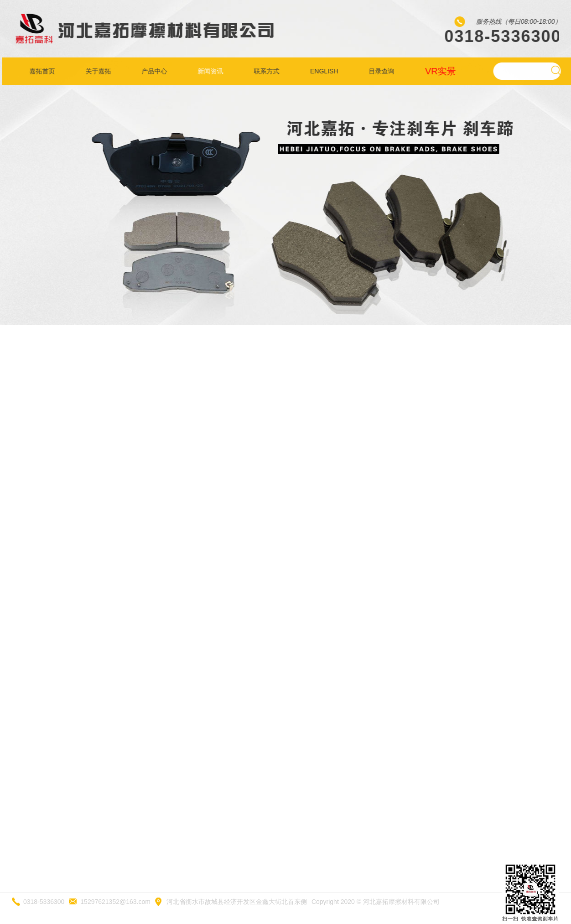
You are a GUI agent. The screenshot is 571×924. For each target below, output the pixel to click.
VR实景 (443, 71)
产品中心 (156, 71)
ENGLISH (326, 71)
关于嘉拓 (100, 71)
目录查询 (384, 71)
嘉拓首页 (44, 71)
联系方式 (269, 71)
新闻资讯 (213, 71)
